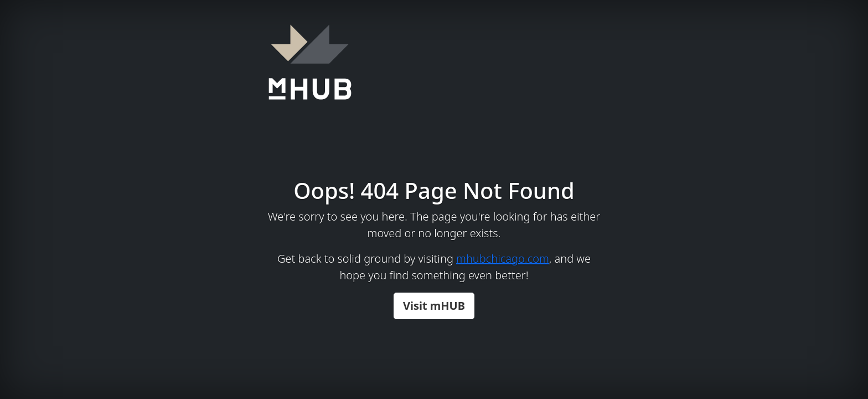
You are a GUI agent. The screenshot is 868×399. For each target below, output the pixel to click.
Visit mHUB (434, 306)
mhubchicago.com (503, 259)
